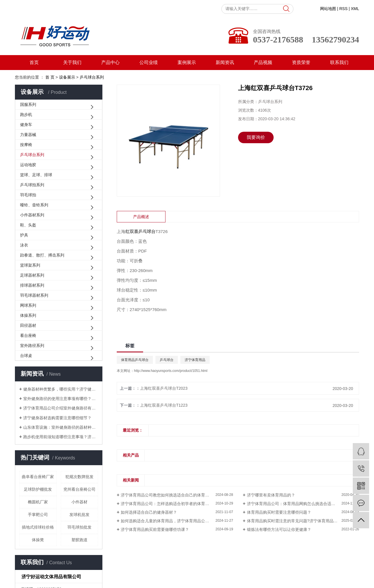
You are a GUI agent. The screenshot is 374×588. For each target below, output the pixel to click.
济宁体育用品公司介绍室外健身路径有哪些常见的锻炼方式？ (61, 408)
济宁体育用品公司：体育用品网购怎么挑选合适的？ (293, 504)
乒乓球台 (167, 360)
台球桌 (26, 356)
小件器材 (79, 502)
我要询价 (256, 137)
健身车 (26, 125)
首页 (34, 62)
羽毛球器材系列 (34, 295)
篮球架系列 (30, 265)
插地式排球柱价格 (38, 527)
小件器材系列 (32, 215)
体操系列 (28, 315)
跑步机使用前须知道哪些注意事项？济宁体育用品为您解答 (61, 437)
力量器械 (28, 135)
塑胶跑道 (79, 540)
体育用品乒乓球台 (135, 360)
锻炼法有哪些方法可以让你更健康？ (279, 529)
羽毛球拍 (28, 195)
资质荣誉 (301, 62)
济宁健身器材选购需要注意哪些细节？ (57, 418)
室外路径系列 (32, 346)
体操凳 (38, 540)
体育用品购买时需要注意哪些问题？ (279, 512)
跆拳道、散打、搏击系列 (42, 255)
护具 (24, 235)
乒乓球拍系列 (32, 185)
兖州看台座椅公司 (79, 489)
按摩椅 (26, 145)
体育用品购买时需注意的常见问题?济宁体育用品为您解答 (298, 521)
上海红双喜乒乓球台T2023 (164, 388)
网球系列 (28, 305)
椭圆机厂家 (38, 502)
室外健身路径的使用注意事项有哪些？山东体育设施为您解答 (61, 399)
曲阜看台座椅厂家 (38, 477)
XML (355, 9)
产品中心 (110, 62)
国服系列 (28, 104)
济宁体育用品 (195, 360)
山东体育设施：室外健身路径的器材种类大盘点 (61, 427)
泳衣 (24, 245)
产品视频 (263, 62)
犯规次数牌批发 (79, 477)
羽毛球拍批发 (79, 527)
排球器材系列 (32, 285)
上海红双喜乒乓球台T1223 (164, 405)
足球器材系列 (32, 275)
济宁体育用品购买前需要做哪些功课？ (155, 529)
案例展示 (187, 62)
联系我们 (339, 62)
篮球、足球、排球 (36, 175)
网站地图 (328, 9)
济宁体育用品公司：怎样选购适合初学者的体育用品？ (169, 504)
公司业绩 (149, 62)
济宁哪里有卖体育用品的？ (271, 495)
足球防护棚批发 (38, 489)
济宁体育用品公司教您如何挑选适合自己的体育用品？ (169, 495)
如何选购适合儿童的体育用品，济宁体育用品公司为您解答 (173, 521)
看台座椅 (28, 335)
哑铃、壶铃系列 (34, 205)
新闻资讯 (225, 62)
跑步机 (26, 115)
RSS (343, 9)
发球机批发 (79, 515)
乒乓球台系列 (32, 155)
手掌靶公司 (38, 515)
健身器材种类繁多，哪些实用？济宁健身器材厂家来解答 (61, 389)
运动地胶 (28, 165)
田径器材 (28, 325)
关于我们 (72, 62)
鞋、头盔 (28, 225)
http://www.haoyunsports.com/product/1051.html (171, 371)
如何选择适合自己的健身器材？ (149, 512)
